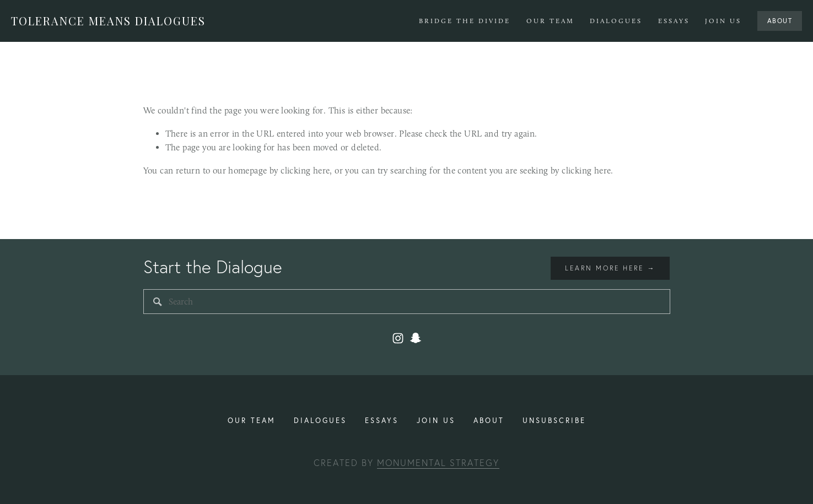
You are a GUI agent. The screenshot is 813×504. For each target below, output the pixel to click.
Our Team (550, 21)
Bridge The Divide (465, 21)
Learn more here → (610, 268)
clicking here (305, 170)
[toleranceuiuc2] (416, 338)
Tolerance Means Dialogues (108, 21)
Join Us (723, 21)
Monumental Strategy (438, 463)
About (780, 21)
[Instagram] (398, 338)
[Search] (407, 302)
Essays (674, 21)
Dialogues (616, 21)
